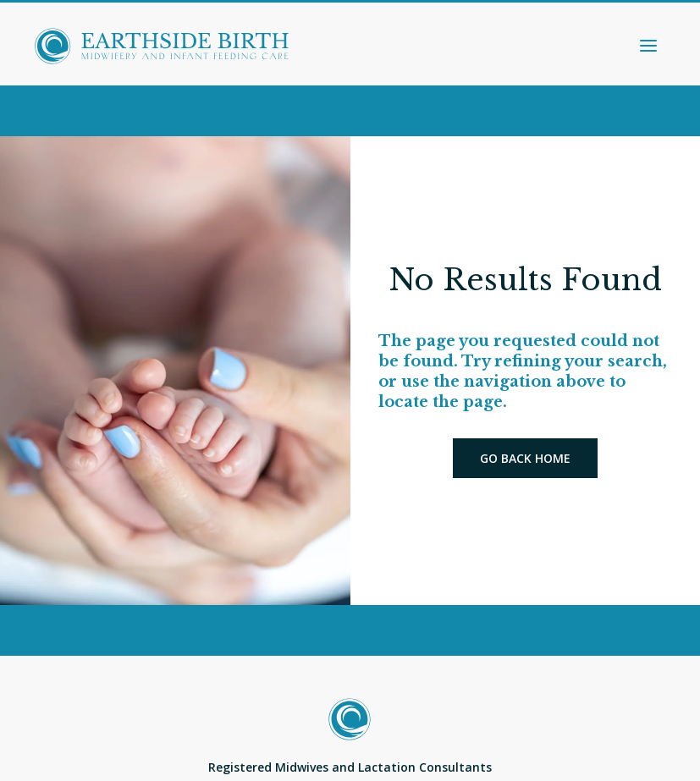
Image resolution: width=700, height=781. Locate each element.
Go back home (525, 458)
